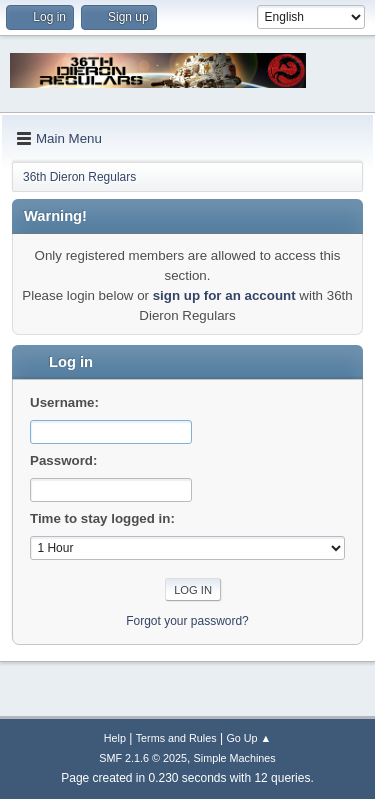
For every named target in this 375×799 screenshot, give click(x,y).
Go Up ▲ (248, 738)
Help (115, 738)
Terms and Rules (176, 738)
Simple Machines (235, 758)
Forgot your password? (187, 621)
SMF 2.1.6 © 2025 (143, 758)
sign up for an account (224, 295)
